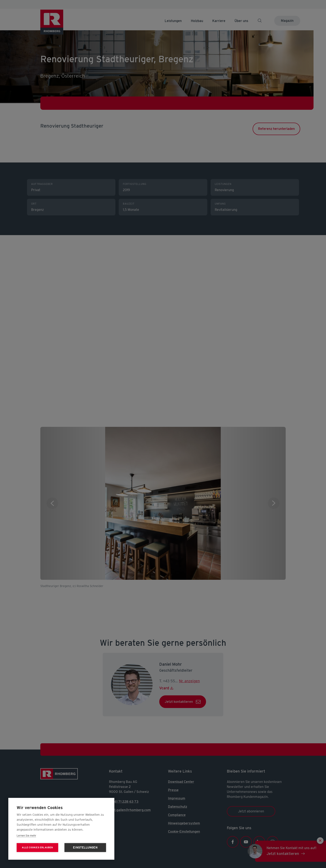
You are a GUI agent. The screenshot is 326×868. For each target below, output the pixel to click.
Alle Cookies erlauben (37, 847)
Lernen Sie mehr (26, 836)
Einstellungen (85, 847)
